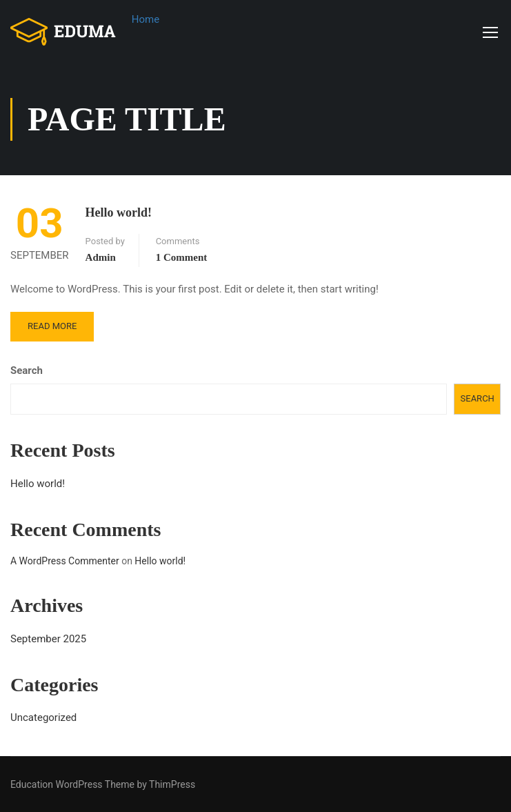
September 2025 (48, 639)
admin (101, 257)
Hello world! (119, 212)
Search (27, 370)
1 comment (182, 257)
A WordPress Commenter (65, 561)
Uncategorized (43, 717)
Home (146, 19)
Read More (52, 326)
